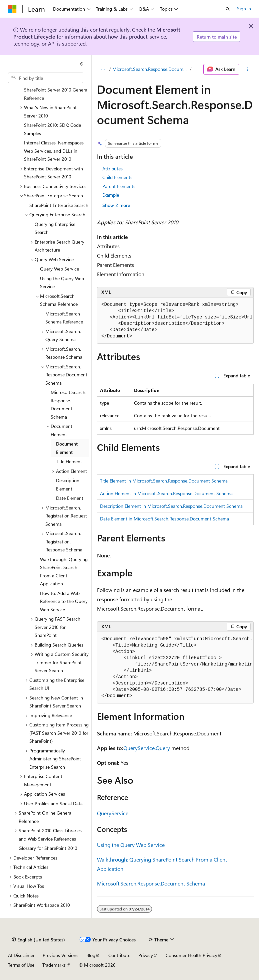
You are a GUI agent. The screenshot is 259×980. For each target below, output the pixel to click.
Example (111, 195)
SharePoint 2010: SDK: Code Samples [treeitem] (52, 129)
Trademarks (54, 965)
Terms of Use (21, 965)
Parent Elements (119, 186)
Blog (91, 955)
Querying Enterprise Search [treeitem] (55, 228)
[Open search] (228, 9)
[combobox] (46, 78)
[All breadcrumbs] (103, 69)
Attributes (112, 169)
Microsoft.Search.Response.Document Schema (150, 69)
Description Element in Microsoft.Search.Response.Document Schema (171, 506)
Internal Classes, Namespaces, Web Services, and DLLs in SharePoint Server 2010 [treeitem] (54, 151)
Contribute (119, 955)
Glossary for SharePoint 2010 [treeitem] (48, 848)
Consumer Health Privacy (191, 955)
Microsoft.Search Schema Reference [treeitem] (64, 318)
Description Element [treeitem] (68, 485)
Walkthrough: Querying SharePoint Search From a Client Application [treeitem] (64, 572)
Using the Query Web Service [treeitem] (62, 283)
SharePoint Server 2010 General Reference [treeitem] (56, 94)
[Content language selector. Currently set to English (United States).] (38, 940)
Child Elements (117, 177)
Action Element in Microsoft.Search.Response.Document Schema (166, 493)
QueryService (113, 813)
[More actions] (248, 69)
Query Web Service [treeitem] (59, 269)
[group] (175, 321)
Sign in (244, 8)
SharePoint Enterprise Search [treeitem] (59, 205)
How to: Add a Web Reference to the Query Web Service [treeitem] (64, 601)
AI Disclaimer (21, 955)
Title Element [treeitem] (69, 461)
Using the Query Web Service (131, 845)
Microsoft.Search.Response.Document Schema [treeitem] (68, 404)
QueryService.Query (147, 748)
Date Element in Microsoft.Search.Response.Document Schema (164, 519)
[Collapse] (82, 64)
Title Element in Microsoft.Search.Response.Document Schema (164, 481)
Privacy (146, 955)
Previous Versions (60, 955)
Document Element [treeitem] (67, 448)
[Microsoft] (12, 9)
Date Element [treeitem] (70, 498)
